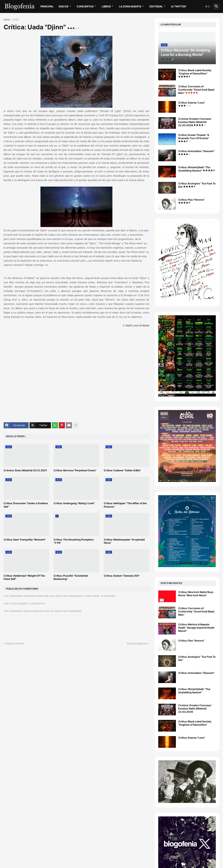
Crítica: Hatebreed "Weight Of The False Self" (24, 577)
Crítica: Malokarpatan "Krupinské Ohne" (124, 541)
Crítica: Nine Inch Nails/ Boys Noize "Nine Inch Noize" (196, 594)
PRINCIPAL (47, 6)
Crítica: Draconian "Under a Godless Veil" (26, 505)
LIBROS (106, 6)
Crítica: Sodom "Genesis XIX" (122, 576)
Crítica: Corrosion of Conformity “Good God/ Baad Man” (196, 90)
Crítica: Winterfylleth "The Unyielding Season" (197, 169)
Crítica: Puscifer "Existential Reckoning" (71, 577)
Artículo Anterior (15, 643)
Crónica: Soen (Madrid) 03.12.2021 (25, 470)
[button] (208, 6)
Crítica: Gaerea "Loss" (192, 104)
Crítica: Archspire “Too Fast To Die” (197, 185)
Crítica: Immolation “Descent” (196, 152)
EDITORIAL (156, 6)
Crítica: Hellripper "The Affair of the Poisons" (125, 505)
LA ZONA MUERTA (130, 6)
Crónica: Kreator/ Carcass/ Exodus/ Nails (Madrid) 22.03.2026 (195, 122)
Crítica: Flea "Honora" (191, 201)
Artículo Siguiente (137, 643)
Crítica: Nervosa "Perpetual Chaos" (75, 470)
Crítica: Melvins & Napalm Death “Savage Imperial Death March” (196, 628)
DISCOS (63, 6)
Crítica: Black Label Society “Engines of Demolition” (195, 73)
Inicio (7, 20)
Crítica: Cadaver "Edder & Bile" (122, 470)
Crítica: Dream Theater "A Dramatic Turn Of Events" (194, 138)
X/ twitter (178, 6)
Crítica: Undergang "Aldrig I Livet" (74, 503)
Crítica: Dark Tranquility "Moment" (25, 540)
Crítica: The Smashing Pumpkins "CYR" (74, 541)
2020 (16, 20)
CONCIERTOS (85, 6)
